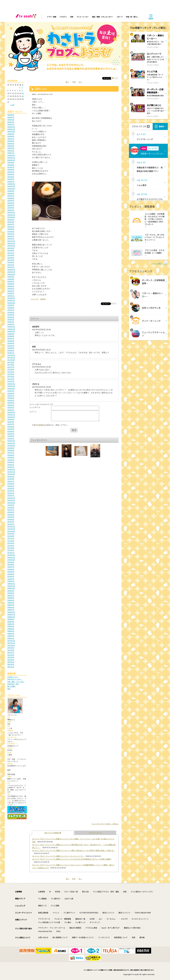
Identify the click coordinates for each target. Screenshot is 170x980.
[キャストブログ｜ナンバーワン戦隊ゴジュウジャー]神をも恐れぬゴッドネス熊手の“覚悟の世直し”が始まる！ (74, 851)
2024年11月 (11, 158)
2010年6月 (11, 569)
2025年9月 (11, 134)
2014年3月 (11, 462)
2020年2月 (11, 293)
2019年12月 (11, 298)
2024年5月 (11, 172)
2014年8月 (11, 450)
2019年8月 (11, 308)
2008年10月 (11, 617)
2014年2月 (11, 465)
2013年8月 (11, 479)
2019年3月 (11, 319)
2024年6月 (11, 170)
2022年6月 (11, 227)
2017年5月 (11, 372)
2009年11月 (11, 586)
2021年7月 (11, 253)
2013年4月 (11, 488)
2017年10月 (11, 360)
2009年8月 (11, 593)
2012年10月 (11, 503)
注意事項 (40, 427)
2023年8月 (11, 193)
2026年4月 (11, 117)
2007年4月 (11, 660)
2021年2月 (11, 265)
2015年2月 (11, 436)
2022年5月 (11, 229)
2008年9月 (11, 619)
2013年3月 (11, 491)
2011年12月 (11, 526)
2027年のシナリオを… (15, 679)
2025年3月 (11, 148)
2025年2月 (11, 151)
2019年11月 (11, 300)
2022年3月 (11, 234)
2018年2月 (11, 350)
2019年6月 (11, 312)
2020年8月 (11, 279)
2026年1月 (11, 124)
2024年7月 (11, 167)
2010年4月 (11, 574)
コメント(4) (35, 299)
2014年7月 (11, 453)
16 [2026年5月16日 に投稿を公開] (23, 93)
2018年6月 (11, 341)
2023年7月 (11, 196)
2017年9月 (11, 362)
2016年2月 (11, 407)
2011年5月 (11, 543)
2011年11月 (11, 529)
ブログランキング (95, 833)
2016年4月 (11, 403)
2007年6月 (11, 655)
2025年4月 (11, 146)
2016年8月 (11, 393)
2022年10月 (11, 217)
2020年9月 (11, 277)
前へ (67, 82)
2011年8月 (11, 536)
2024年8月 (11, 165)
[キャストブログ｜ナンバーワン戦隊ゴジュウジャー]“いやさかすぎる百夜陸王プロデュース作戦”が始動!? (72, 859)
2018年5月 (11, 343)
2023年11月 (11, 186)
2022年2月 (11, 236)
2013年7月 (11, 481)
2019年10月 (11, 303)
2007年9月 (11, 648)
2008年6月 (11, 626)
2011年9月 (11, 534)
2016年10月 (11, 389)
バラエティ (63, 17)
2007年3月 (11, 662)
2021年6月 (11, 255)
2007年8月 (11, 650)
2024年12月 (11, 155)
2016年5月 (11, 400)
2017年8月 (11, 365)
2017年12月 (11, 355)
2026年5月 (11, 115)
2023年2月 (11, 208)
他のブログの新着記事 (53, 833)
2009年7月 (11, 595)
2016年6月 (11, 398)
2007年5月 (11, 657)
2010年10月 (11, 560)
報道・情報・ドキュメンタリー (103, 17)
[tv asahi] (27, 17)
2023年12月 (11, 184)
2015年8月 (11, 422)
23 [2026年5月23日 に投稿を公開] (23, 96)
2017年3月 (11, 377)
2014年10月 (11, 446)
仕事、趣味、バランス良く (16, 682)
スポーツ (120, 17)
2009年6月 (11, 598)
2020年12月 (11, 270)
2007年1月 (11, 667)
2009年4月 (11, 603)
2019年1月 (11, 324)
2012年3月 (11, 519)
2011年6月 (11, 541)
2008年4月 (11, 631)
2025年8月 (11, 136)
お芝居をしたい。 (13, 677)
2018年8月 (11, 336)
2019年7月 (11, 310)
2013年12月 (11, 469)
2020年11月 (11, 272)
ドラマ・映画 (51, 17)
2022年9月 (11, 220)
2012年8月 (11, 507)
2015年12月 (11, 412)
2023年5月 (11, 201)
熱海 (9, 689)
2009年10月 (11, 588)
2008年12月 (11, 612)
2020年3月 (11, 291)
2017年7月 (11, 367)
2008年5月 (11, 629)
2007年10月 (11, 645)
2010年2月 (11, 579)
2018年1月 (11, 353)
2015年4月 (11, 431)
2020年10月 (11, 274)
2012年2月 (11, 522)
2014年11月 (11, 443)
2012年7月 (11, 510)
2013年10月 (11, 474)
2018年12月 (11, 327)
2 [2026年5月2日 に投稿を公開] (22, 88)
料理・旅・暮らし (132, 17)
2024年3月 (11, 177)
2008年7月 (11, 624)
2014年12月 (11, 441)
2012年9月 (11, 505)
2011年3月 (11, 548)
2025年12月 (11, 127)
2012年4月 (11, 517)
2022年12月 (11, 212)
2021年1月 (11, 267)
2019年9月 (11, 305)
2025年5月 (11, 143)
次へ (81, 82)
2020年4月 (11, 289)
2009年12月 (11, 584)
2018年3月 (11, 348)
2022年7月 (11, 224)
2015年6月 (11, 427)
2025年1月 (11, 153)
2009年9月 (11, 591)
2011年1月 (11, 553)
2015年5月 (11, 429)
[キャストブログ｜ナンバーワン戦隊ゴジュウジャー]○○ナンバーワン (58, 856)
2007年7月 (11, 653)
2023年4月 (11, 203)
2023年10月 (11, 189)
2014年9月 (11, 448)
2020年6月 (11, 284)
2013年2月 (11, 493)
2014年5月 (11, 457)
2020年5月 (11, 286)
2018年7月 (11, 338)
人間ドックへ (41, 89)
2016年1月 (11, 410)
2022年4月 (11, 231)
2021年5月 (11, 258)
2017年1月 (11, 381)
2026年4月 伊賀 (13, 684)
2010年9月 (11, 562)
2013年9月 (11, 477)
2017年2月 (11, 379)
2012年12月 (11, 498)
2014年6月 (11, 455)
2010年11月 (11, 557)
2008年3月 (11, 634)
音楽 (72, 17)
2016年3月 (11, 405)
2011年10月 (11, 531)
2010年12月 (11, 555)
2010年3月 (11, 576)
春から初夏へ (12, 686)
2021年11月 (11, 243)
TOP (74, 82)
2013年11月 (11, 472)
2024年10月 (11, 160)
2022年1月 (11, 239)
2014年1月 (11, 467)
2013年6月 (11, 484)
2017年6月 (11, 369)
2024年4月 (11, 174)
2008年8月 (11, 622)
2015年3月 (11, 434)
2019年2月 (11, 322)
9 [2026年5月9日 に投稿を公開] (22, 91)
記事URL (43, 299)
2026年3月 (11, 120)
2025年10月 (11, 131)
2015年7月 (11, 424)
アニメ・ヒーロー (83, 17)
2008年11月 (11, 614)
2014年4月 (11, 460)
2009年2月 (11, 607)
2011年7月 (11, 538)
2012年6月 (11, 512)
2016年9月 (11, 391)
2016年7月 (11, 396)
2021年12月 (11, 241)
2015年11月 (11, 415)
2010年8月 (11, 565)
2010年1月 (11, 581)
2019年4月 (11, 317)
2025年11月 (11, 129)
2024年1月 (11, 182)
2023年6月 (11, 198)
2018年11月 (11, 329)
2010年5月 (11, 572)
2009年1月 (11, 610)
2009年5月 (11, 600)
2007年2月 (11, 664)
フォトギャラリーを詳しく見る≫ (105, 824)
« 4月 (12, 105)
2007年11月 (11, 643)
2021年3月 (11, 262)
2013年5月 (11, 486)
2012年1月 (11, 524)
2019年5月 (11, 315)
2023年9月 (11, 191)
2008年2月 (11, 636)
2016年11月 (11, 386)
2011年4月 (11, 546)
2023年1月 (11, 210)
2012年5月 (11, 515)
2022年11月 (11, 215)
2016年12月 (11, 384)
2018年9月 (11, 334)
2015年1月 (11, 438)
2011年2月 (11, 550)
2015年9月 (11, 419)
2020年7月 (11, 281)
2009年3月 (11, 605)
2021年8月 (11, 250)
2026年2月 (11, 122)
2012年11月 (11, 500)
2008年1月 (11, 638)
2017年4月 (11, 374)
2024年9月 (11, 162)
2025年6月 (11, 141)
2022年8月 (11, 222)
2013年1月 (11, 495)
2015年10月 (11, 417)
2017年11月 (11, 358)
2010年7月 (11, 567)
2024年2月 (11, 179)
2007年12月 (11, 641)
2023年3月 (11, 205)
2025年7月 (11, 139)
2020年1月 (11, 296)
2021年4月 (11, 260)
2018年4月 (11, 346)
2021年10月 (11, 246)
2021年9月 (11, 248)
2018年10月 (11, 331)
